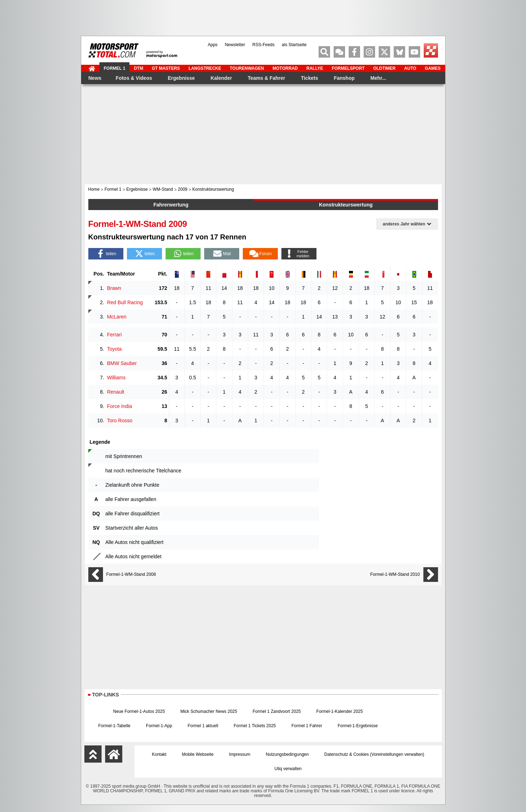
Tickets (309, 78)
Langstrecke (205, 68)
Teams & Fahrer (266, 78)
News (95, 78)
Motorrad (285, 68)
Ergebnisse (181, 78)
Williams (116, 378)
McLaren (117, 317)
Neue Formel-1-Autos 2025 (139, 711)
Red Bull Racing (125, 302)
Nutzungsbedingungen (287, 754)
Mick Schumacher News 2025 (209, 711)
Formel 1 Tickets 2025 (255, 726)
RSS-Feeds (263, 45)
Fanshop (344, 78)
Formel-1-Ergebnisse (358, 726)
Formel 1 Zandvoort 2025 (277, 711)
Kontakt (159, 754)
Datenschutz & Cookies (347, 754)
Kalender (221, 78)
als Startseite (294, 45)
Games (433, 68)
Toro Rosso (120, 420)
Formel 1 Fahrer (307, 726)
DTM (138, 68)
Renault (115, 392)
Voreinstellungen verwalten (397, 754)
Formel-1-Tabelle (114, 726)
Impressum (240, 754)
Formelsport (348, 68)
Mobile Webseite (198, 754)
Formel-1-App (159, 726)
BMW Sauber (122, 363)
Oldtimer (384, 68)
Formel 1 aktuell (203, 726)
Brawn (114, 288)
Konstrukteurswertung (346, 205)
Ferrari (114, 335)
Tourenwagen (247, 68)
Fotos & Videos (134, 78)
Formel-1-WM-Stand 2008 (131, 575)
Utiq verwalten (288, 769)
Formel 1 (114, 68)
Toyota (114, 349)
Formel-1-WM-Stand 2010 (395, 575)
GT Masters (166, 68)
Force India (119, 406)
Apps (213, 45)
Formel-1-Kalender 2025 (340, 711)
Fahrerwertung (171, 205)
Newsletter (235, 45)
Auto (410, 68)
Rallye (314, 68)
